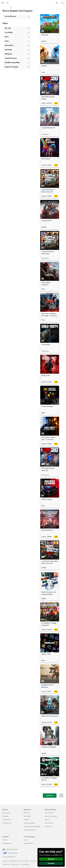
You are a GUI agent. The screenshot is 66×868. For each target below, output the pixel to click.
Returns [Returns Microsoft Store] (47, 820)
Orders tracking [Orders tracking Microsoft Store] (49, 823)
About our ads (15, 864)
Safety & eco (7, 864)
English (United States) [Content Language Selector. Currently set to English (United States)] (12, 849)
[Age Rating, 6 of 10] (17, 50)
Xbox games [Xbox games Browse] (6, 816)
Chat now (51, 859)
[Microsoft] (33, 2)
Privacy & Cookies (24, 861)
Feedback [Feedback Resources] (26, 820)
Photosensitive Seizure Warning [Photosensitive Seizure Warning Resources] (32, 826)
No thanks (51, 863)
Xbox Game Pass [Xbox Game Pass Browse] (7, 820)
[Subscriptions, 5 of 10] (17, 45)
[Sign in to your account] (63, 3)
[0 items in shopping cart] (57, 3)
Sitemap (5, 861)
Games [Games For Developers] (26, 840)
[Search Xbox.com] (7, 3)
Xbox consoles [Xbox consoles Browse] (6, 813)
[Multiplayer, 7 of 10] (17, 54)
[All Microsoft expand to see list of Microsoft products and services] (3, 3)
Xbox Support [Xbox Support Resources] (27, 816)
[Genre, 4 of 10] (17, 41)
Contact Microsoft (14, 861)
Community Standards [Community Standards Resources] (29, 823)
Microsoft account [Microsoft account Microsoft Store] (49, 813)
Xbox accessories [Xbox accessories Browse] (7, 823)
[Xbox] (6, 8)
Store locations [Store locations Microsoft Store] (49, 826)
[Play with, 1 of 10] (17, 28)
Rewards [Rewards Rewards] (5, 840)
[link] (50, 29)
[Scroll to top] (61, 796)
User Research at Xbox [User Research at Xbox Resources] (30, 830)
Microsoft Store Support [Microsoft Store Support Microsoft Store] (51, 816)
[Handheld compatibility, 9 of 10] (17, 63)
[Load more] (50, 796)
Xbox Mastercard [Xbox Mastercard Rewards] (7, 843)
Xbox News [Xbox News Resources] (27, 813)
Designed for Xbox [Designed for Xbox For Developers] (28, 843)
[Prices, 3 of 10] (17, 37)
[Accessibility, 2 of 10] (17, 32)
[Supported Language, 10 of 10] (17, 67)
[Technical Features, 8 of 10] (17, 58)
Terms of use (33, 861)
